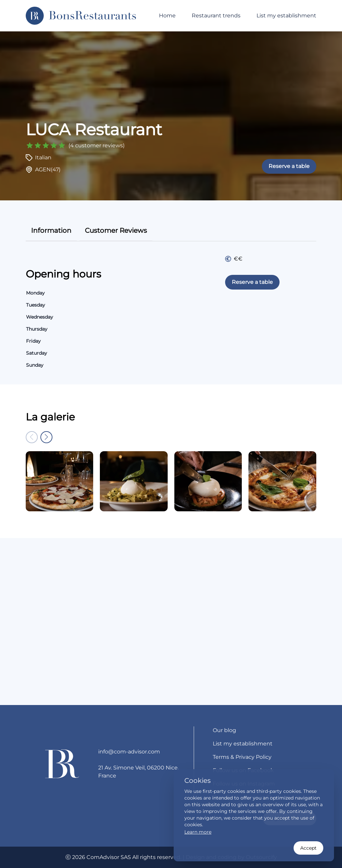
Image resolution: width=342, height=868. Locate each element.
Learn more (198, 832)
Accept (308, 848)
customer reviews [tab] (116, 230)
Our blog (224, 730)
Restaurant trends (216, 16)
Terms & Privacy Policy (242, 757)
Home (167, 16)
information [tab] (51, 230)
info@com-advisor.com (129, 752)
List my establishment (286, 16)
